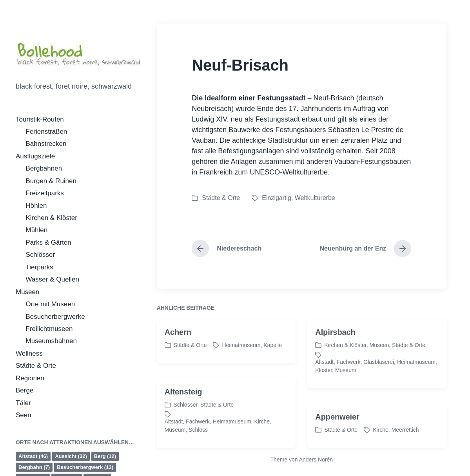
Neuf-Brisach (334, 98)
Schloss (198, 440)
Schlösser (41, 255)
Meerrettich (405, 440)
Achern (178, 342)
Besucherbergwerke (55, 317)
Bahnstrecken (46, 144)
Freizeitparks (45, 193)
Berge (24, 390)
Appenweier (337, 427)
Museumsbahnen (51, 341)
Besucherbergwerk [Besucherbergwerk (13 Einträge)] (85, 467)
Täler (23, 403)
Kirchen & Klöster (52, 218)
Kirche (262, 432)
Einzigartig (277, 198)
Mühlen (37, 230)
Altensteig (183, 402)
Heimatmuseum (241, 355)
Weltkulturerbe (315, 198)
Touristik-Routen (40, 119)
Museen (27, 292)
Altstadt (324, 372)
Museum (346, 380)
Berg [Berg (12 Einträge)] (105, 456)
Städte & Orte (36, 366)
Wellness (29, 353)
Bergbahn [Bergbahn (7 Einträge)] (34, 467)
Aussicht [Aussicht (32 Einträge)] (71, 456)
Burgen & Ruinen (51, 181)
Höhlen (36, 206)
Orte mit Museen (51, 304)
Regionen (30, 378)
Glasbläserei (379, 372)
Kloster (324, 380)
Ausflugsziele (35, 156)
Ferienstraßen (47, 132)
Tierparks (40, 267)
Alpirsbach (335, 342)
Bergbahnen (44, 168)
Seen (24, 415)
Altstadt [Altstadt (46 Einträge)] (33, 456)
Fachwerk (349, 372)
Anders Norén (316, 460)
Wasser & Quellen (53, 279)
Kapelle (273, 355)
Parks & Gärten (49, 243)
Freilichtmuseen (49, 329)
